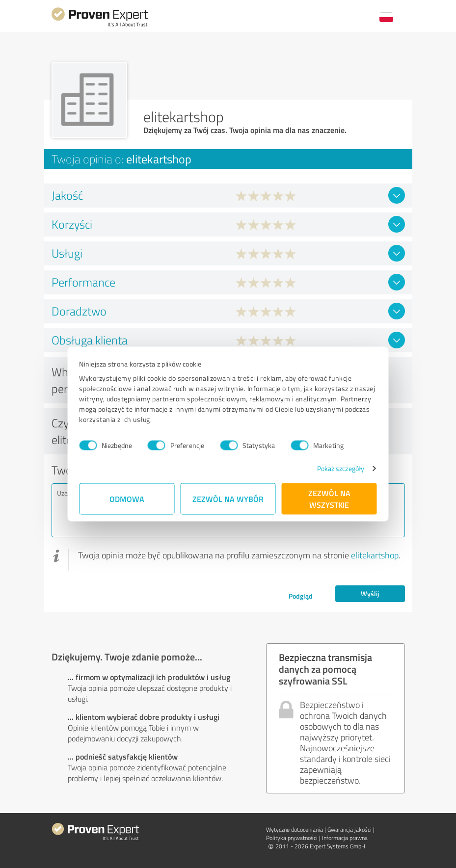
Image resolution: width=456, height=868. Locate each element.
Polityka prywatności (292, 838)
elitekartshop (375, 555)
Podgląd (301, 596)
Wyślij (370, 593)
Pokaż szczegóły (340, 468)
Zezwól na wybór (228, 499)
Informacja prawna (345, 838)
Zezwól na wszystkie (329, 499)
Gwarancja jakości (349, 829)
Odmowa (127, 499)
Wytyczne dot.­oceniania (295, 829)
